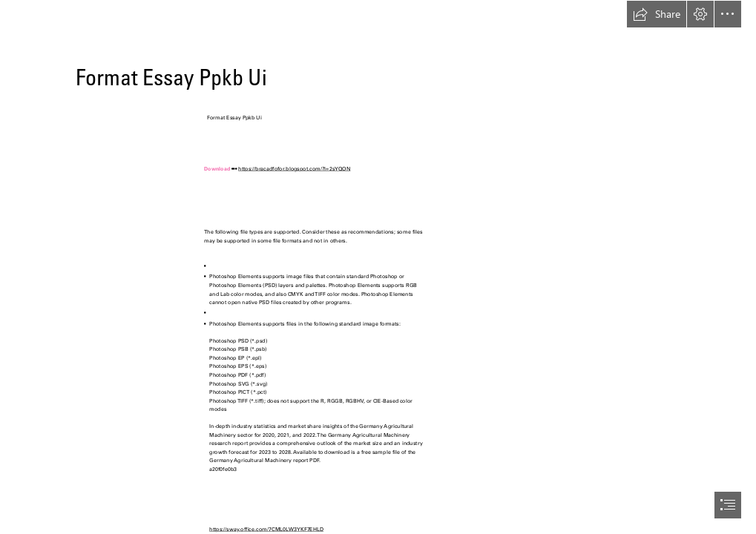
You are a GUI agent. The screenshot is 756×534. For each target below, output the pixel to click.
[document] (378, 267)
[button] (657, 14)
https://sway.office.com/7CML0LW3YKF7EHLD (266, 529)
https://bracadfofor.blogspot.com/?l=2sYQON (294, 169)
